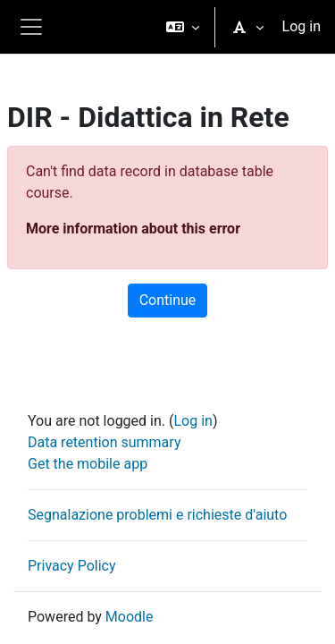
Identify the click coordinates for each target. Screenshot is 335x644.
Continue (168, 300)
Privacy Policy (72, 566)
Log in (301, 26)
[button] (183, 27)
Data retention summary (104, 442)
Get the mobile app (88, 464)
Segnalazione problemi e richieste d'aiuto (157, 515)
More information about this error (133, 229)
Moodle (130, 617)
